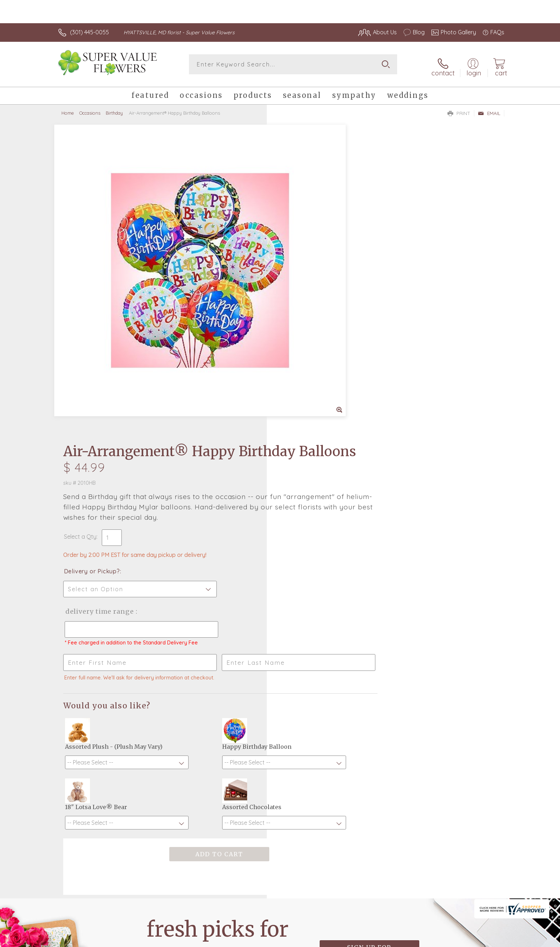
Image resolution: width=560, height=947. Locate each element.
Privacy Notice (390, 940)
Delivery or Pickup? (309, 271)
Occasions (90, 109)
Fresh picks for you (217, 722)
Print (459, 109)
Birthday (114, 109)
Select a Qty (297, 236)
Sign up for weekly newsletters (369, 718)
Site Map (485, 940)
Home (68, 109)
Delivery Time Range (316, 311)
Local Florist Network (441, 940)
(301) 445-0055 (89, 32)
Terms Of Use (348, 940)
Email (489, 109)
